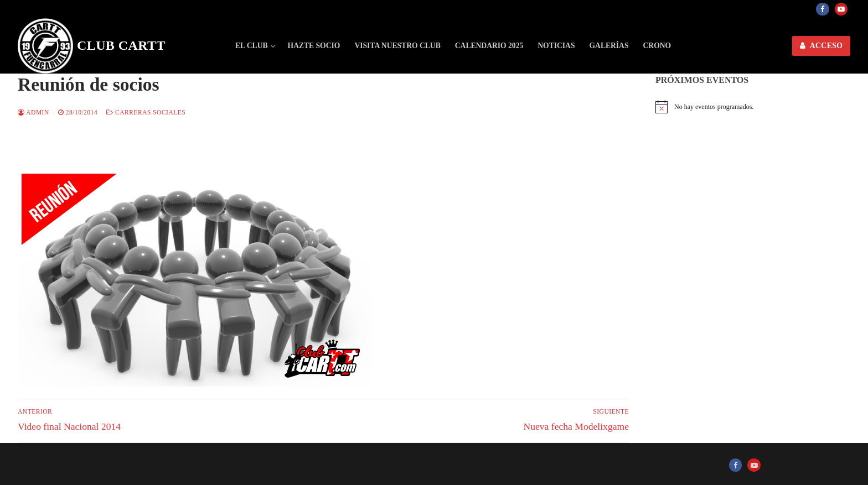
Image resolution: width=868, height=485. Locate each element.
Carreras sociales (146, 112)
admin (33, 112)
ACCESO (821, 46)
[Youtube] (841, 9)
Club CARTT (121, 45)
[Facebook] (822, 9)
